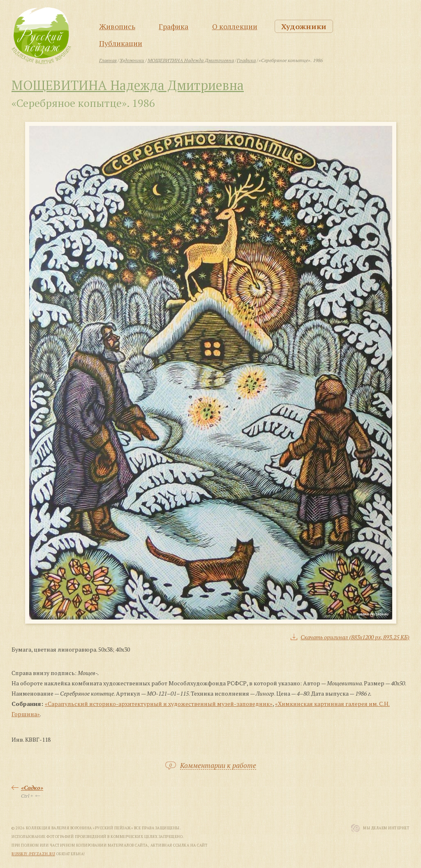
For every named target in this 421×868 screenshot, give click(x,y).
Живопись (117, 26)
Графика (173, 26)
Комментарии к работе (218, 766)
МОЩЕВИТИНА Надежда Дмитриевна (128, 85)
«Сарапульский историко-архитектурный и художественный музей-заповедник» (159, 704)
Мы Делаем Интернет (386, 828)
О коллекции (235, 26)
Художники (304, 26)
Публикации (121, 43)
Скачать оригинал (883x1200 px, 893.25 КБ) (355, 637)
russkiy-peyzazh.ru (33, 854)
